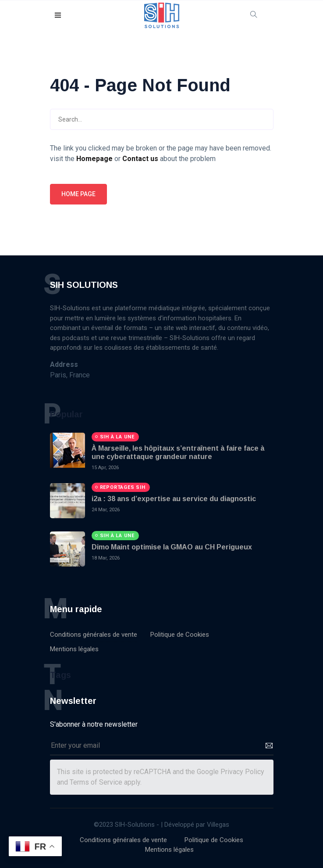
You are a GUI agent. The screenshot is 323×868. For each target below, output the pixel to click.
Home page (78, 194)
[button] (58, 16)
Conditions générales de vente (94, 635)
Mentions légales (74, 649)
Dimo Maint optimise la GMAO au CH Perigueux (172, 547)
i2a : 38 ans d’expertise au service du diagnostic (174, 499)
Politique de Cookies (180, 635)
